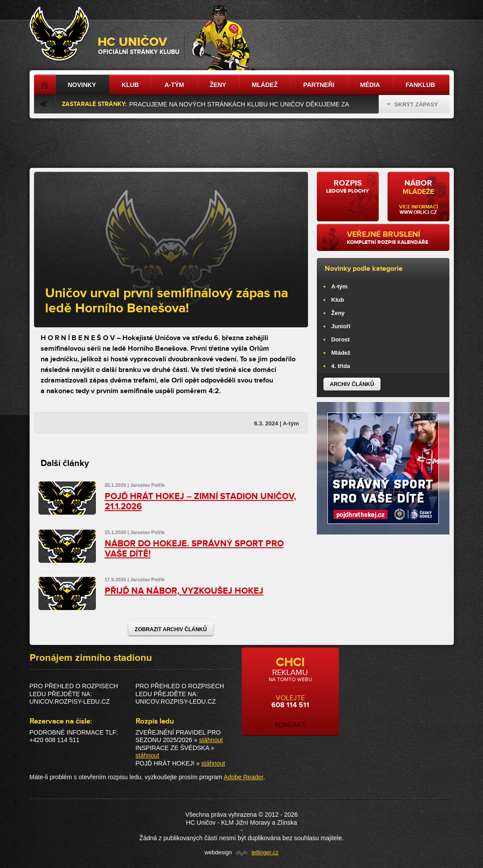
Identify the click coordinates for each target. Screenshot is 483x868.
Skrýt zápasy (413, 104)
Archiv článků (352, 384)
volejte (290, 692)
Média (370, 85)
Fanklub (420, 85)
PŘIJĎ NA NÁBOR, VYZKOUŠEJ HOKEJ (184, 591)
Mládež (341, 353)
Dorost (341, 339)
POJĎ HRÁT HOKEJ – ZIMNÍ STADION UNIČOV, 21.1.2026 (200, 502)
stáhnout (211, 740)
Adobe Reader (243, 777)
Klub (338, 300)
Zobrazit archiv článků (171, 629)
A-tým (340, 286)
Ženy (338, 313)
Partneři (319, 85)
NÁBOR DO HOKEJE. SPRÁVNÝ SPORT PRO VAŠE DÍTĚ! (194, 549)
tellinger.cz (265, 852)
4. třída (341, 366)
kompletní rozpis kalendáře (395, 238)
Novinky (82, 85)
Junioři (341, 326)
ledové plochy (348, 186)
